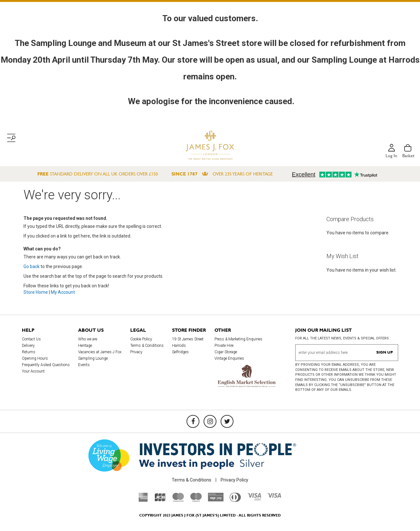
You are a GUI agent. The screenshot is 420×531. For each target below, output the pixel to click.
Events (84, 365)
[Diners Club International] (235, 500)
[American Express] (143, 500)
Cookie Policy (141, 339)
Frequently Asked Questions (46, 365)
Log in (391, 156)
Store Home (36, 292)
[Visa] (274, 496)
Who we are (88, 339)
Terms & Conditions (147, 346)
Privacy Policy (234, 480)
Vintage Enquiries (229, 358)
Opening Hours (35, 358)
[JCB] (160, 500)
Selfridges (180, 352)
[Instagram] (210, 421)
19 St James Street (188, 339)
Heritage (85, 346)
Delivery (28, 346)
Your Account (33, 371)
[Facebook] (193, 421)
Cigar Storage (226, 352)
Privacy (136, 352)
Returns (29, 352)
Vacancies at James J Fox (100, 352)
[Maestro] (196, 500)
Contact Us (31, 339)
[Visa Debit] (254, 499)
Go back (32, 266)
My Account (63, 292)
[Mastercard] (178, 500)
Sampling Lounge (93, 358)
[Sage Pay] (216, 500)
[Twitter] (227, 421)
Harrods (179, 346)
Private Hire (224, 346)
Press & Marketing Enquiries (238, 339)
